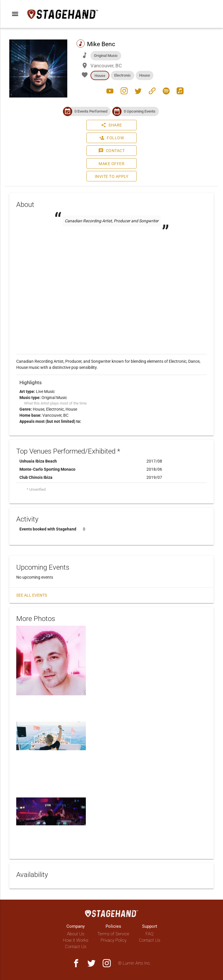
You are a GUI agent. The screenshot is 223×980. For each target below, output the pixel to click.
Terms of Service (113, 934)
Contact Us (76, 947)
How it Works (76, 940)
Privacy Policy (114, 940)
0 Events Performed (91, 111)
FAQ (149, 934)
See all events (32, 595)
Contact (112, 151)
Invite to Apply (112, 176)
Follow (111, 138)
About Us (76, 934)
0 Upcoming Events (140, 111)
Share (111, 125)
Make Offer (111, 164)
